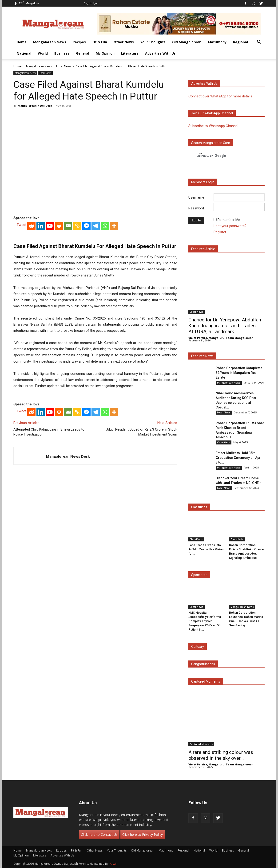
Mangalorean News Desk (35, 106)
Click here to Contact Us (99, 834)
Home (22, 42)
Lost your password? (230, 226)
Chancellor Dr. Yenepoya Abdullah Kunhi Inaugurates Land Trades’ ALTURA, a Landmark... (225, 326)
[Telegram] (96, 226)
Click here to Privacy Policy (143, 834)
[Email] (68, 226)
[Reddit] (31, 226)
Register (220, 232)
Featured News (202, 356)
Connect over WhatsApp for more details (220, 96)
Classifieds (224, 442)
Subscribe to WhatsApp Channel (213, 126)
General (83, 53)
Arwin (114, 864)
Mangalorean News (50, 42)
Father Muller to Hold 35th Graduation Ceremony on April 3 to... (239, 458)
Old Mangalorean (187, 42)
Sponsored (199, 575)
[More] (114, 226)
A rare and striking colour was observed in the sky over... (221, 755)
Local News (64, 66)
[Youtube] (50, 226)
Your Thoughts (153, 42)
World (43, 53)
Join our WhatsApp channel (212, 113)
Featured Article (203, 249)
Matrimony (217, 42)
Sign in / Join (92, 3)
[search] (222, 156)
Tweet (22, 225)
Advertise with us (204, 84)
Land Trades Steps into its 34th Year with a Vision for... (206, 549)
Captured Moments (206, 681)
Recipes (79, 42)
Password (196, 208)
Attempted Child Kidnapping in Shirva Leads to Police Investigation (49, 432)
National (24, 53)
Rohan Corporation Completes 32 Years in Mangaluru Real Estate (239, 373)
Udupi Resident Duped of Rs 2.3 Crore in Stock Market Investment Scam (141, 432)
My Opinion (105, 53)
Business (62, 53)
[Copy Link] (77, 226)
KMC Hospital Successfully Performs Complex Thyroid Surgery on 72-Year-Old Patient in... (205, 621)
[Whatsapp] (105, 226)
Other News (124, 42)
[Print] (59, 226)
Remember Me (229, 220)
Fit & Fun (100, 42)
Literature (130, 53)
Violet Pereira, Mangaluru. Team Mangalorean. (221, 338)
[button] (259, 42)
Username (196, 197)
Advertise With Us (160, 53)
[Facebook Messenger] (86, 226)
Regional (240, 42)
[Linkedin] (41, 226)
